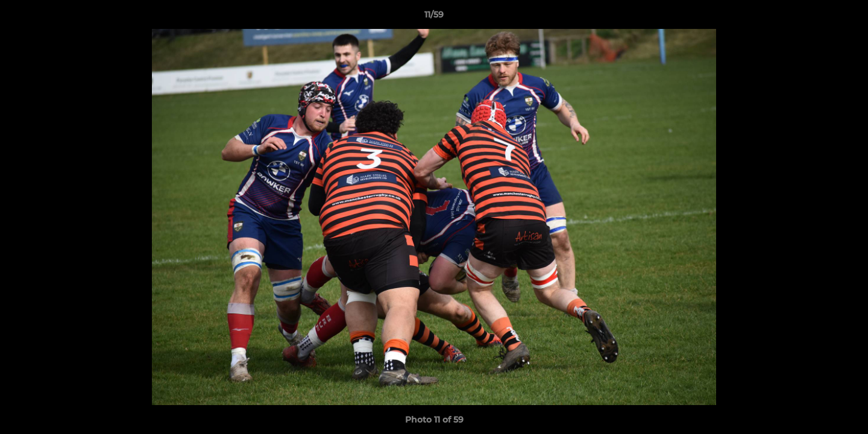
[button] (846, 17)
